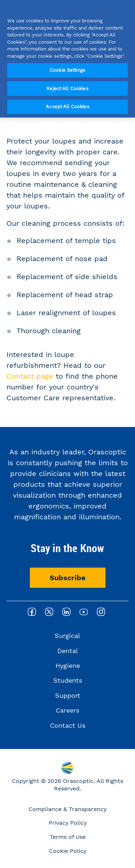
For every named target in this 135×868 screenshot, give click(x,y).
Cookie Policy (68, 851)
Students (68, 680)
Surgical (67, 636)
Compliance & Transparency (67, 809)
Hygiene (68, 666)
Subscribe (68, 578)
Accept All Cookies (67, 107)
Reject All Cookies (67, 89)
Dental (68, 651)
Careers (67, 710)
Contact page (30, 376)
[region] (67, 59)
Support (68, 695)
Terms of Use (68, 837)
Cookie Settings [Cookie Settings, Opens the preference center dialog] (67, 70)
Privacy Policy (68, 823)
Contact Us (68, 725)
